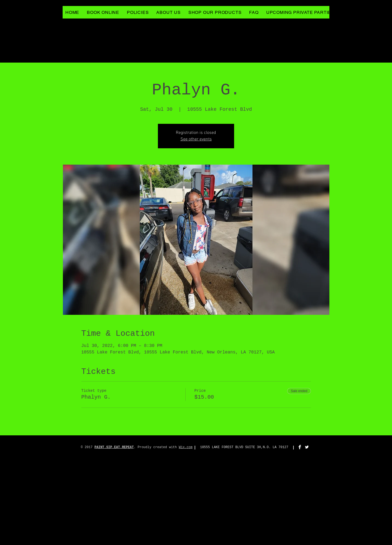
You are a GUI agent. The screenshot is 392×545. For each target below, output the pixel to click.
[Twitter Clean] (307, 447)
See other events (196, 139)
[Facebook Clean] (300, 447)
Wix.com (186, 447)
